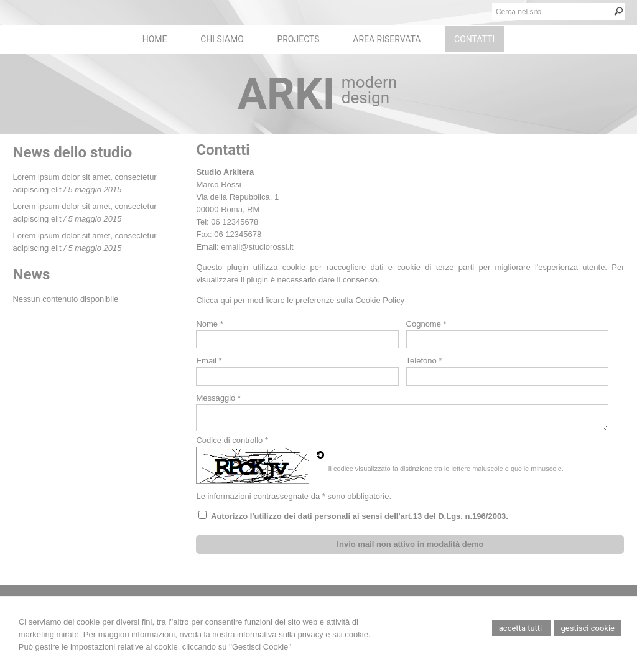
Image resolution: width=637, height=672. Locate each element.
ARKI (286, 94)
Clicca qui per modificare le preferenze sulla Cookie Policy (300, 300)
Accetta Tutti (522, 628)
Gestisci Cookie (588, 628)
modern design (369, 90)
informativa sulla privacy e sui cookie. (304, 634)
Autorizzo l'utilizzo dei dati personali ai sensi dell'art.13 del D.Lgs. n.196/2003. (360, 516)
